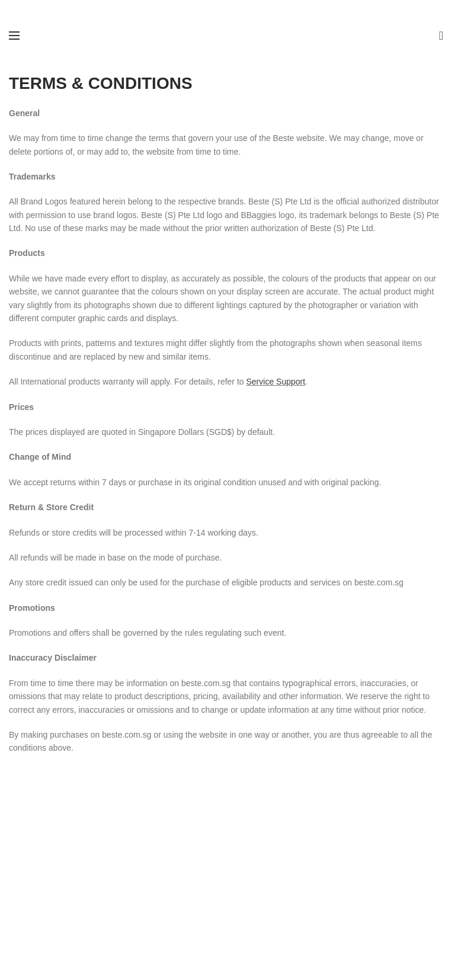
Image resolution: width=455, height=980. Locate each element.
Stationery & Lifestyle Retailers (65, 859)
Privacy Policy (338, 894)
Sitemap (176, 882)
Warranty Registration (352, 847)
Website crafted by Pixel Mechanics (261, 941)
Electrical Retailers (43, 847)
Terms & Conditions (348, 870)
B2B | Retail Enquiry (198, 870)
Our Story (178, 847)
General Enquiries (194, 859)
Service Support (275, 382)
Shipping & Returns (348, 882)
